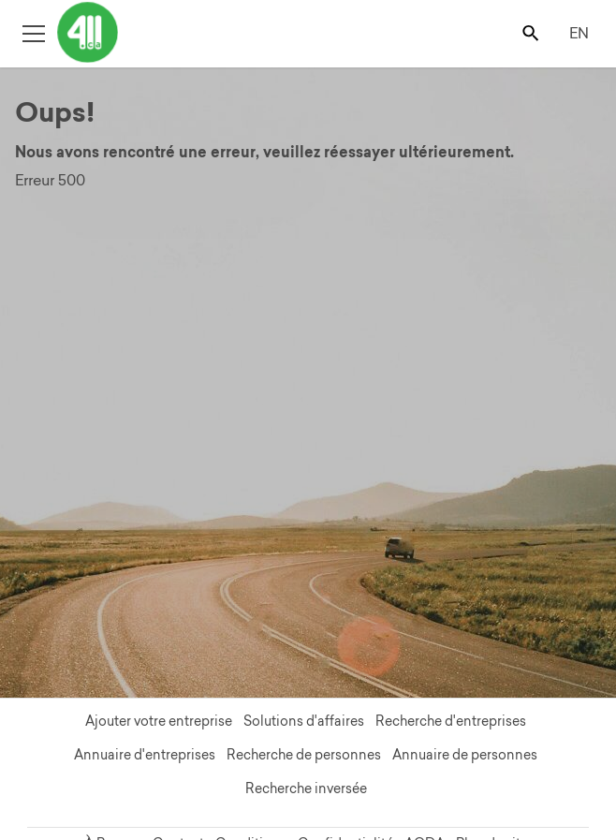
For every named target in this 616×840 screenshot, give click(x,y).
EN (579, 33)
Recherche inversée (306, 788)
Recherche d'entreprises (451, 721)
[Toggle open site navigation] (33, 32)
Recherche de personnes (304, 755)
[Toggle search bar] (532, 32)
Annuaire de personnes (465, 755)
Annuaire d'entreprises (145, 755)
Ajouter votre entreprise (159, 721)
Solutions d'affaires (304, 721)
